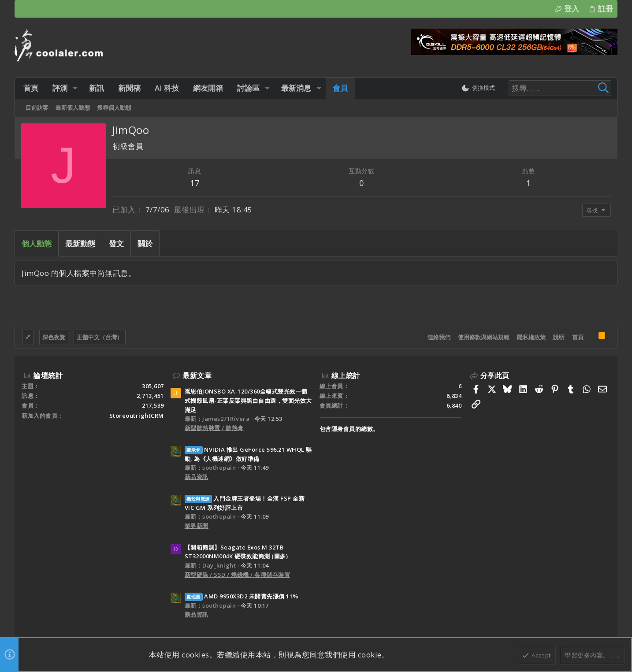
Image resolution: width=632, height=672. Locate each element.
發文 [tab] (116, 243)
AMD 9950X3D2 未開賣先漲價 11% (242, 596)
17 (195, 183)
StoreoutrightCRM (137, 416)
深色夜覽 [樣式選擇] (54, 337)
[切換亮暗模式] (476, 88)
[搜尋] (555, 88)
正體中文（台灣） (100, 337)
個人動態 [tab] (37, 243)
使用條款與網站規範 (484, 337)
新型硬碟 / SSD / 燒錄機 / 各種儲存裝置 (238, 575)
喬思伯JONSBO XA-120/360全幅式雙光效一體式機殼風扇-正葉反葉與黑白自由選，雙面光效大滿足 (248, 401)
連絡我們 (439, 337)
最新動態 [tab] (80, 243)
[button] (74, 88)
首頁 (578, 337)
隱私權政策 (531, 337)
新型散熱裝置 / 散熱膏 (214, 428)
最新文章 (197, 375)
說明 (559, 337)
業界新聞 (197, 526)
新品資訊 (197, 477)
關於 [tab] (145, 243)
